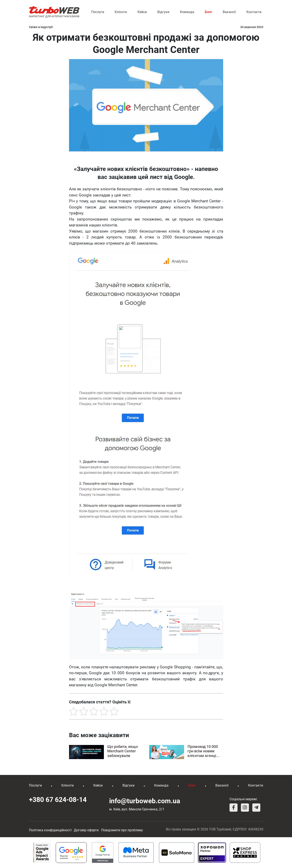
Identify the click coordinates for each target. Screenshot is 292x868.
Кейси (142, 12)
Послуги (98, 12)
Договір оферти (86, 830)
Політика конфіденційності (50, 830)
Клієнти (121, 12)
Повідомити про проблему (122, 830)
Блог (208, 12)
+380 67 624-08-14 (58, 800)
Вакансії (229, 12)
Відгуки (163, 12)
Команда (187, 12)
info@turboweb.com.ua (145, 801)
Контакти (254, 12)
